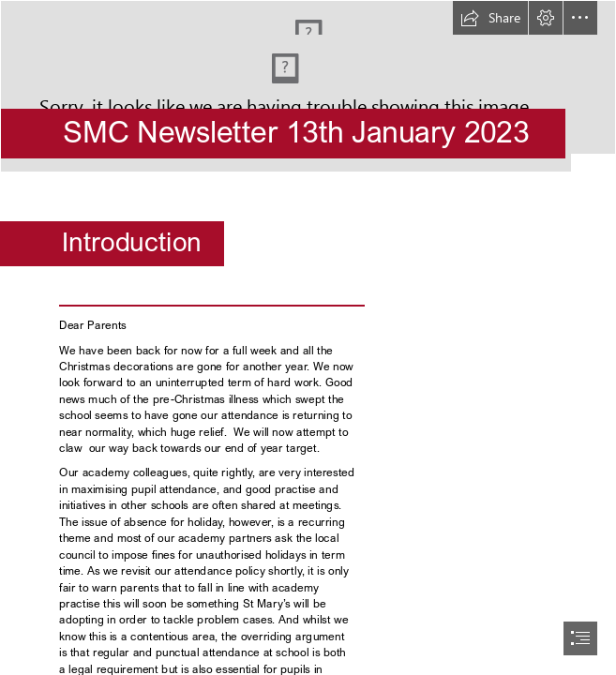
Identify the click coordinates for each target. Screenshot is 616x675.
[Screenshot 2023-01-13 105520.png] (308, 86)
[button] (490, 18)
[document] (308, 337)
